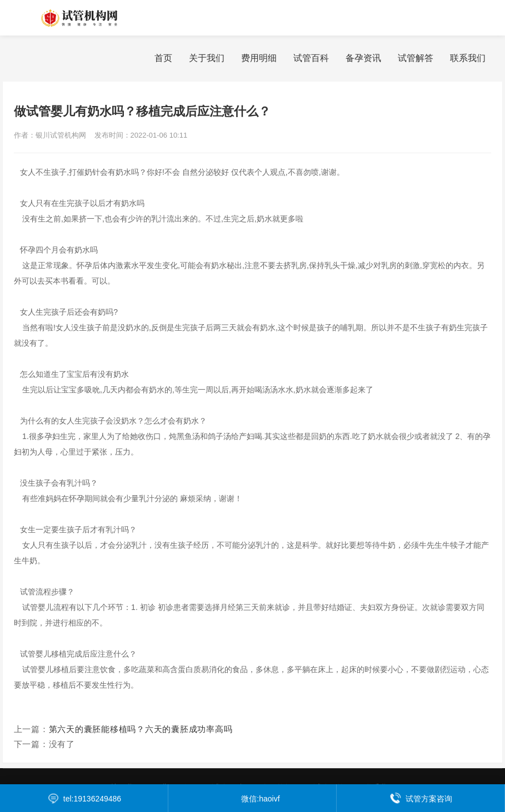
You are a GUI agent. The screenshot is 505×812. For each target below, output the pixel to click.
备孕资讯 (363, 58)
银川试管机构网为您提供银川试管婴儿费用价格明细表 (94, 18)
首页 (163, 58)
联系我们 (468, 58)
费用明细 (259, 58)
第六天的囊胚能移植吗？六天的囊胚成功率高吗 (141, 729)
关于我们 (207, 58)
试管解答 (416, 58)
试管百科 (311, 58)
